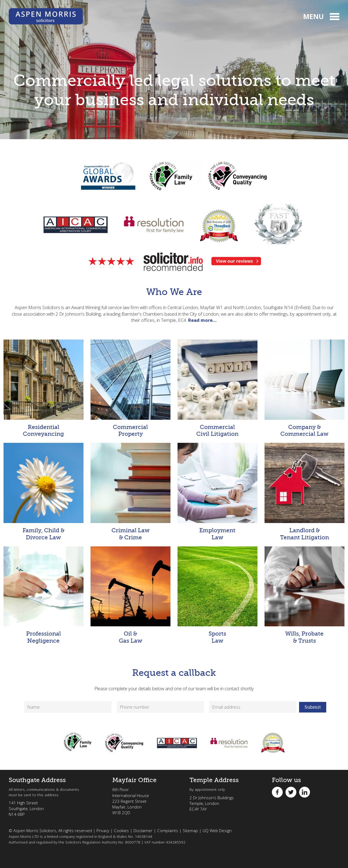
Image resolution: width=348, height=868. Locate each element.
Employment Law (217, 492)
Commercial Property (130, 388)
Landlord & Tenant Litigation (304, 492)
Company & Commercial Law (304, 388)
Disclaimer (143, 830)
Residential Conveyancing (43, 388)
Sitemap (190, 830)
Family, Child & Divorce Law (43, 492)
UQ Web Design (217, 830)
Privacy (103, 830)
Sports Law (217, 595)
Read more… (202, 320)
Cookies (121, 830)
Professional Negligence (43, 595)
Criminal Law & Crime (130, 492)
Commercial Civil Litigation (217, 388)
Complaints (168, 830)
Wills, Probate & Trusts (304, 595)
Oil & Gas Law (130, 595)
